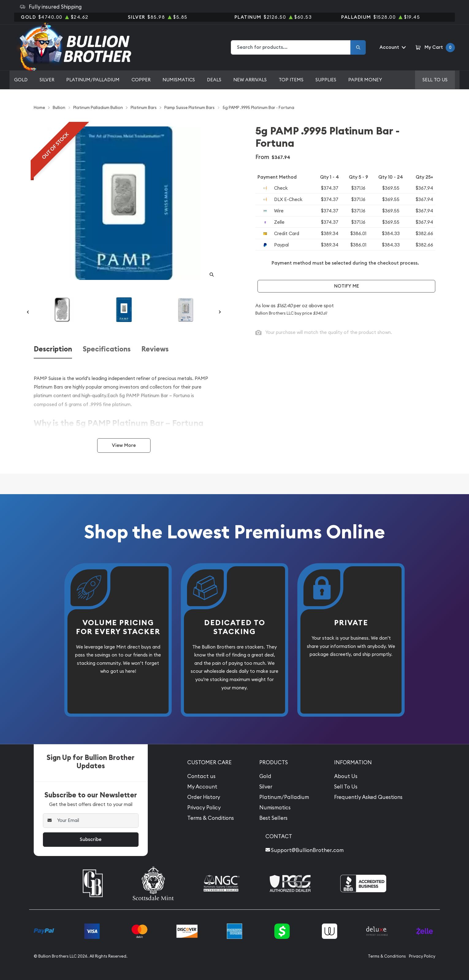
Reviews (155, 349)
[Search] (358, 47)
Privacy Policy (204, 808)
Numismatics (179, 80)
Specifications (107, 349)
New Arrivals (250, 80)
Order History (204, 797)
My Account (202, 787)
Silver (47, 80)
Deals (214, 80)
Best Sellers (273, 818)
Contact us (201, 776)
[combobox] (291, 47)
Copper (141, 80)
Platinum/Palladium (93, 80)
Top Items (291, 80)
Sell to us (435, 80)
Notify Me (347, 286)
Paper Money (365, 80)
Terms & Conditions (211, 818)
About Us (346, 776)
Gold (21, 80)
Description (53, 349)
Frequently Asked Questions (368, 797)
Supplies (326, 80)
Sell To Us (346, 787)
